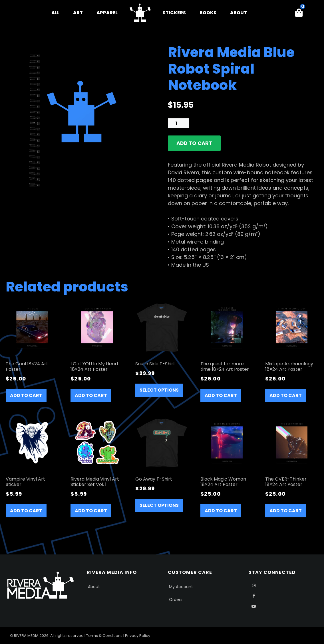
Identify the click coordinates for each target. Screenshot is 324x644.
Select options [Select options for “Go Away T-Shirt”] (159, 505)
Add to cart (194, 143)
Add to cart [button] (26, 395)
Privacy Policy (138, 636)
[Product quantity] (179, 123)
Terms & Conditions (104, 636)
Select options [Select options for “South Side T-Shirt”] (159, 390)
